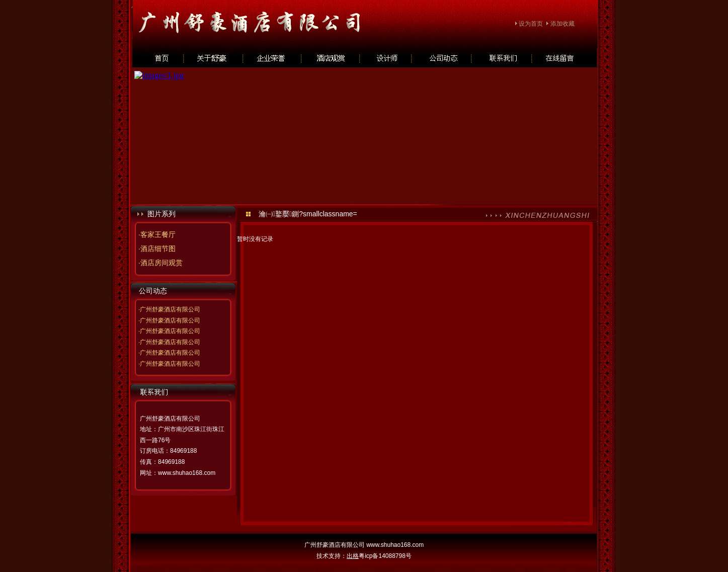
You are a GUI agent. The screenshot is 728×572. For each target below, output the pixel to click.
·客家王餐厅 (157, 234)
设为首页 (531, 24)
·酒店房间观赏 (160, 263)
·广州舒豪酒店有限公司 (169, 309)
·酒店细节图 (157, 249)
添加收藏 (562, 24)
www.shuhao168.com (187, 473)
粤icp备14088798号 (385, 556)
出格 (353, 556)
